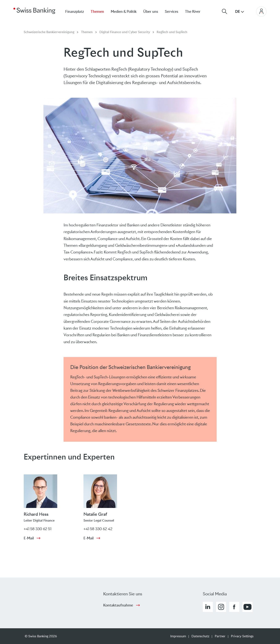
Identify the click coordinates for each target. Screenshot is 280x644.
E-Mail (29, 538)
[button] (208, 607)
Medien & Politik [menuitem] (124, 12)
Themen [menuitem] (97, 12)
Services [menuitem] (172, 12)
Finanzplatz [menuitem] (75, 12)
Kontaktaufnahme (118, 605)
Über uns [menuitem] (151, 12)
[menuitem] (196, 11)
